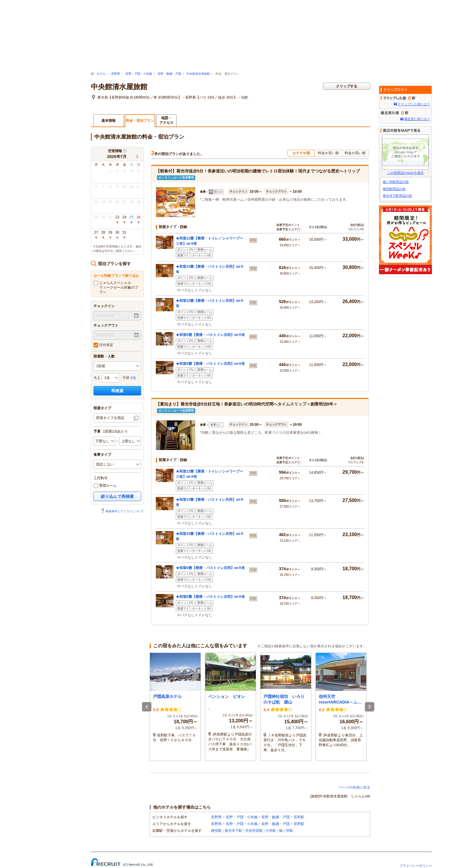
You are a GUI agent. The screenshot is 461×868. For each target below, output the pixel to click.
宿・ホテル (98, 74)
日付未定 (103, 345)
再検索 (117, 391)
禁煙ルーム (105, 486)
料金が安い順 (328, 153)
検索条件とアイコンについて (122, 511)
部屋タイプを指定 (110, 418)
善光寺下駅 (233, 831)
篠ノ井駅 (286, 831)
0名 (133, 378)
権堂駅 (216, 831)
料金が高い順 (355, 153)
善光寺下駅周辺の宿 (397, 196)
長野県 (116, 74)
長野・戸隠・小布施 (139, 74)
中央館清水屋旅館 (198, 74)
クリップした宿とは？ (414, 104)
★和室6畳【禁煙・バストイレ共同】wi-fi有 (210, 335)
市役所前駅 (254, 831)
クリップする (347, 86)
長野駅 (299, 817)
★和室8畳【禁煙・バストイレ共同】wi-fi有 (210, 364)
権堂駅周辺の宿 (394, 189)
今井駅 (271, 831)
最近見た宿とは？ (417, 119)
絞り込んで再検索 (117, 496)
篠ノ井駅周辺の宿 (396, 182)
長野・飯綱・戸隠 (169, 74)
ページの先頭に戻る (354, 787)
